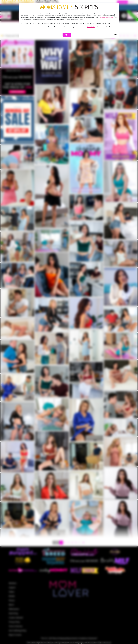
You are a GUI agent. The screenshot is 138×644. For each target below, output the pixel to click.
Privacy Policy (91, 27)
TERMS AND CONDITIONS (107, 18)
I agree (67, 35)
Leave (115, 35)
